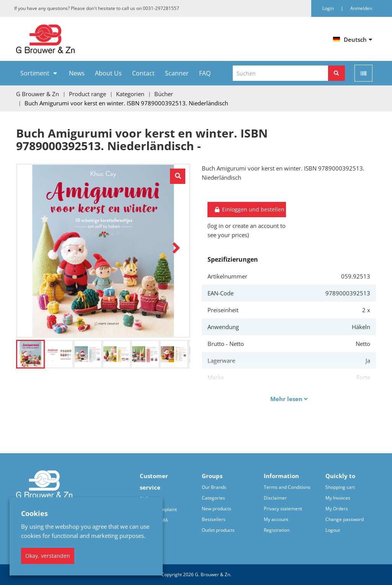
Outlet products (218, 530)
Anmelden (361, 8)
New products (216, 509)
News (77, 73)
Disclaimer (275, 498)
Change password (345, 519)
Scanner (177, 73)
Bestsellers (214, 519)
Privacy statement (283, 509)
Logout (333, 530)
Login (329, 8)
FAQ (205, 73)
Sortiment (35, 73)
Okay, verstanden (48, 556)
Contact (143, 73)
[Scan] (363, 73)
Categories (213, 498)
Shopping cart (340, 487)
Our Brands (214, 487)
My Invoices (338, 498)
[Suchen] (336, 73)
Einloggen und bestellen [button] (249, 209)
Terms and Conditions (287, 487)
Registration (277, 530)
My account (276, 519)
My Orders (337, 509)
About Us (108, 73)
